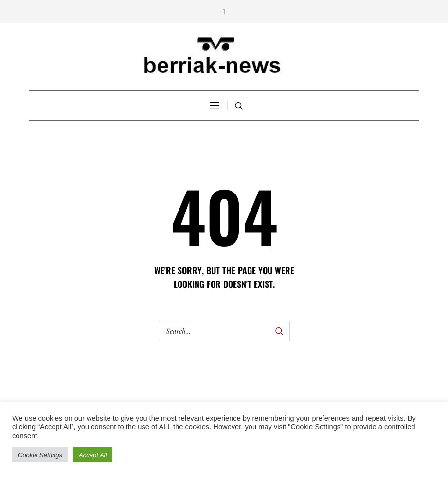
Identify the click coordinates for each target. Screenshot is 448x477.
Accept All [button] (93, 455)
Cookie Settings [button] (40, 455)
